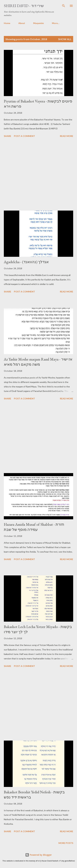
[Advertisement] (38, 175)
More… (56, 23)
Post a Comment (24, 136)
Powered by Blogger (38, 855)
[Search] (64, 6)
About (22, 23)
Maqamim (38, 23)
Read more (67, 136)
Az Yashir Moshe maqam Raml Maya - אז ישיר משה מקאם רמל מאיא (38, 362)
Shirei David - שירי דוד (24, 6)
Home (7, 23)
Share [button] (8, 136)
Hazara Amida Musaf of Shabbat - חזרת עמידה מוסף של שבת (34, 527)
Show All (65, 39)
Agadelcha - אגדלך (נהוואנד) (26, 262)
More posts (66, 843)
